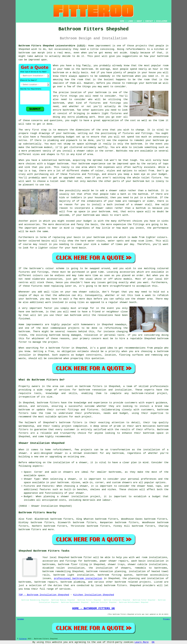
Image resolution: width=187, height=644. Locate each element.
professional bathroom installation (78, 578)
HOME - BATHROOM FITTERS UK (94, 608)
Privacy (166, 619)
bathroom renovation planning (106, 571)
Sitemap (21, 619)
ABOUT (139, 21)
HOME (122, 21)
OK (153, 642)
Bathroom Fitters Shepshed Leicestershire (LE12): (53, 46)
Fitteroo (23, 639)
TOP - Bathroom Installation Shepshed (44, 595)
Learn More (142, 642)
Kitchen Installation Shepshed (94, 595)
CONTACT (149, 21)
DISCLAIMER (162, 21)
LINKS (130, 21)
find (29, 519)
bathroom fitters (91, 386)
